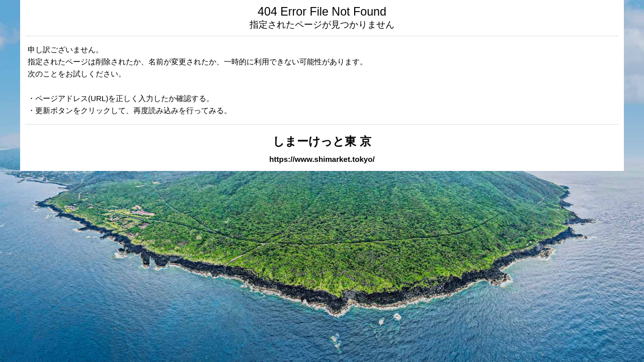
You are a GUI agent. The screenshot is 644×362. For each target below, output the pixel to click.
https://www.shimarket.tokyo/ (322, 159)
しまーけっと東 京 (322, 141)
